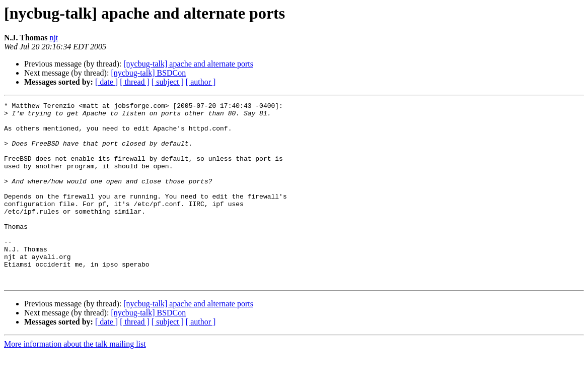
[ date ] (106, 82)
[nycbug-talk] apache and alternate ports (188, 64)
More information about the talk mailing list (75, 380)
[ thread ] (135, 82)
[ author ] (201, 82)
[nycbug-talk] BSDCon (148, 73)
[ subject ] (168, 82)
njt (54, 38)
